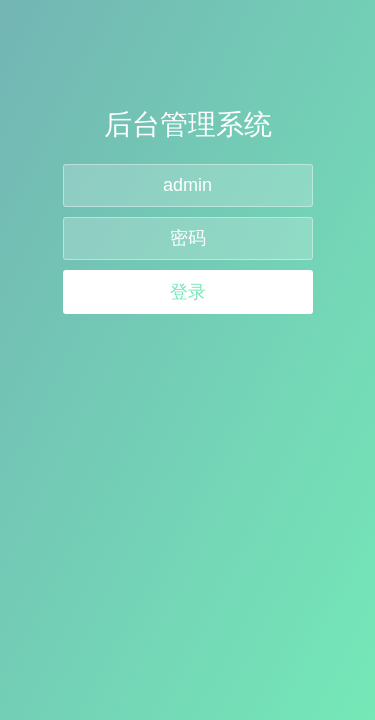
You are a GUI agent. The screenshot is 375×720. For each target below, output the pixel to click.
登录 (188, 292)
